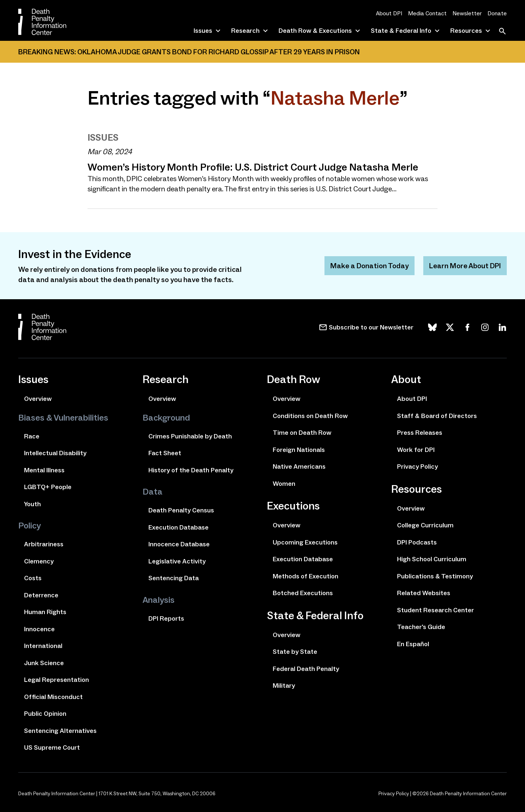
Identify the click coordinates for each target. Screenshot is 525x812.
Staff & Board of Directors (437, 416)
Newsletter (467, 13)
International (43, 646)
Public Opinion (45, 714)
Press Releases (420, 433)
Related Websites (424, 593)
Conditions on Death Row (310, 416)
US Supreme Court (52, 747)
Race (32, 436)
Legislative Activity (177, 561)
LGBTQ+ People (48, 487)
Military (284, 686)
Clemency (39, 561)
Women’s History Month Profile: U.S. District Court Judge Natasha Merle (253, 167)
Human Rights (45, 612)
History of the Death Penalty (191, 470)
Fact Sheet (165, 453)
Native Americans (299, 466)
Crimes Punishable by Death (190, 436)
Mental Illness (44, 470)
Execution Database (178, 527)
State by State (295, 652)
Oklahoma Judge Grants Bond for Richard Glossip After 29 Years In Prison (219, 52)
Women (284, 484)
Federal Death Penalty (306, 669)
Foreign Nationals (299, 450)
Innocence (39, 629)
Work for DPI (416, 450)
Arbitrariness (44, 544)
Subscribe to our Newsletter (371, 327)
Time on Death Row (302, 433)
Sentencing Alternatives (60, 731)
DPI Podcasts (417, 542)
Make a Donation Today (370, 266)
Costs (33, 578)
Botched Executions (303, 593)
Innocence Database (179, 544)
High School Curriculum (432, 559)
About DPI (389, 13)
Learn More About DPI (465, 266)
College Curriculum (425, 525)
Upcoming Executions (305, 542)
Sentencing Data (174, 578)
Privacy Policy (417, 466)
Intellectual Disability (55, 453)
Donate (497, 13)
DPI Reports (166, 618)
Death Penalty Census (181, 510)
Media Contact (427, 13)
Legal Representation (57, 680)
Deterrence (41, 595)
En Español (413, 644)
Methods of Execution (306, 576)
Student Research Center (435, 610)
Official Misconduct (53, 697)
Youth (32, 504)
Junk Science (44, 663)
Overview (38, 399)
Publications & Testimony (435, 576)
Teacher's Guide (421, 627)
